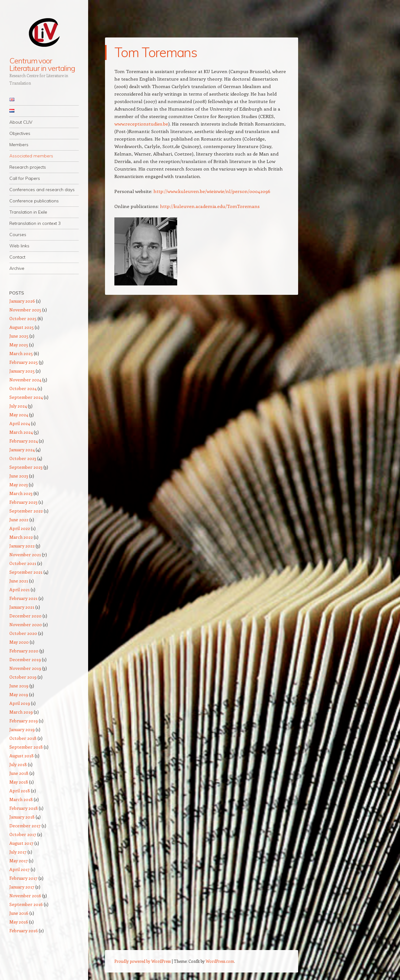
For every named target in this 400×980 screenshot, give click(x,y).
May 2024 (19, 415)
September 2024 (26, 397)
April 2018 (20, 791)
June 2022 (19, 520)
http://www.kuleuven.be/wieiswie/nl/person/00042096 (212, 191)
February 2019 (24, 721)
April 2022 (20, 528)
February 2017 (23, 878)
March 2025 (21, 353)
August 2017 (21, 843)
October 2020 (23, 633)
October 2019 (23, 677)
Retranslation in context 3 (35, 223)
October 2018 (23, 738)
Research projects (28, 167)
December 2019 (25, 659)
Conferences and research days (42, 190)
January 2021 (22, 607)
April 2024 (20, 423)
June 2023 (19, 476)
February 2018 (24, 808)
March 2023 (21, 493)
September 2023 (26, 467)
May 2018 (19, 782)
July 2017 (18, 852)
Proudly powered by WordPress (142, 961)
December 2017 (25, 826)
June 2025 (19, 336)
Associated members (31, 156)
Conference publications (34, 201)
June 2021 (19, 581)
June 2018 (19, 773)
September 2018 (26, 747)
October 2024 (23, 388)
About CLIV (21, 122)
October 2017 (23, 834)
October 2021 (23, 563)
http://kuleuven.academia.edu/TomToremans (210, 206)
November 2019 (25, 668)
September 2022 (26, 511)
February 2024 (24, 441)
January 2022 (22, 546)
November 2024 (25, 380)
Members (19, 145)
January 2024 (22, 450)
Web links (19, 246)
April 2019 (20, 703)
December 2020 (25, 616)
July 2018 (18, 764)
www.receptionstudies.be (141, 124)
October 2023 (23, 458)
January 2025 (22, 371)
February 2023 (23, 502)
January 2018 (22, 817)
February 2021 (23, 598)
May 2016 (19, 922)
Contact (17, 257)
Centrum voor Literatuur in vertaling (42, 64)
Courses (18, 235)
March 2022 (21, 537)
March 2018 (21, 799)
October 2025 (23, 318)
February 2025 (24, 362)
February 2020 (24, 651)
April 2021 (20, 589)
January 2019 (22, 729)
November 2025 (25, 310)
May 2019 (19, 694)
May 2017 (19, 861)
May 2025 (19, 345)
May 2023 (19, 485)
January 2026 (22, 301)
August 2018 (22, 756)
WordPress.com (220, 961)
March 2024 (21, 432)
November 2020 (26, 624)
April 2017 (20, 869)
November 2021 (25, 554)
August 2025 (22, 327)
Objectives (20, 133)
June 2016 (19, 913)
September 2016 (26, 904)
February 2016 (24, 931)
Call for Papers (25, 178)
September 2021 (26, 572)
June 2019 (19, 686)
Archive (17, 268)
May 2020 (19, 642)
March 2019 (21, 712)
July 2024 (18, 406)
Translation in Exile (28, 212)
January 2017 (22, 887)
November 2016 (25, 896)
